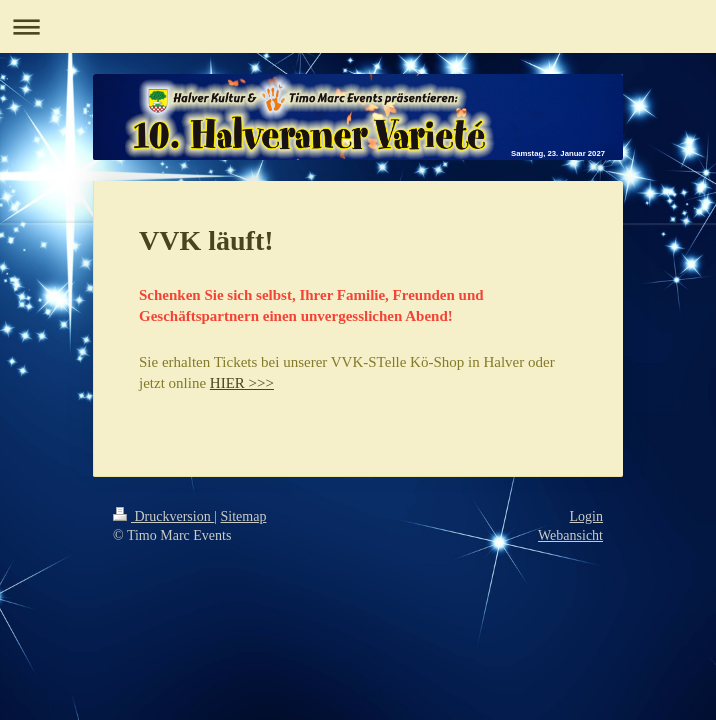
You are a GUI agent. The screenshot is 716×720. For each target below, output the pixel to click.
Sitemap (244, 516)
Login (586, 516)
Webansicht (570, 535)
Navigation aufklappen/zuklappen (358, 26)
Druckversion (163, 516)
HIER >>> (242, 383)
